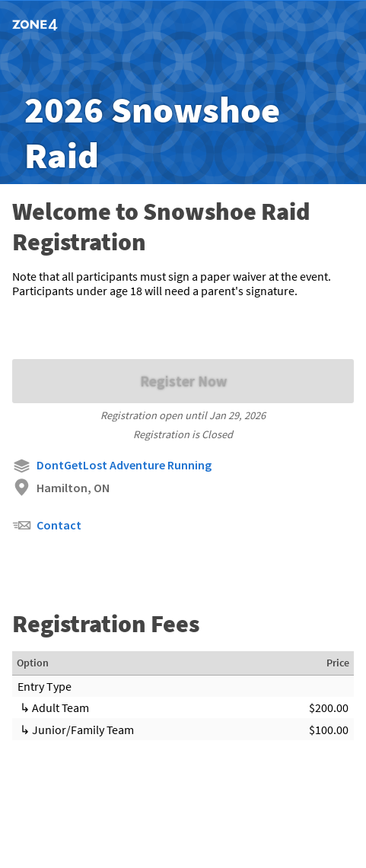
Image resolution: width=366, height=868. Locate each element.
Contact (47, 525)
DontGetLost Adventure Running (112, 466)
